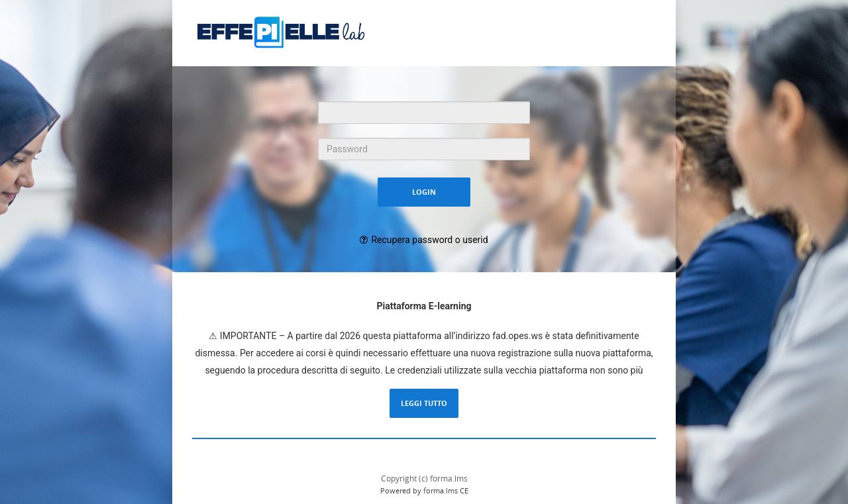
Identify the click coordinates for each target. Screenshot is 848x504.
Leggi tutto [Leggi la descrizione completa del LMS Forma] (424, 403)
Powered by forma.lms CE (424, 490)
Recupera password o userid (429, 240)
